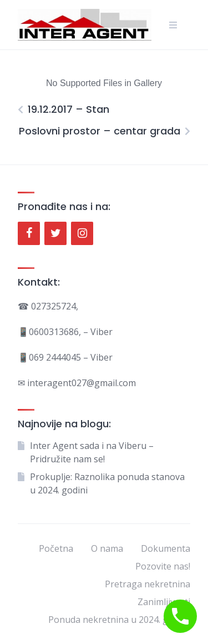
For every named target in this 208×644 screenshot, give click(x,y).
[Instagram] (82, 233)
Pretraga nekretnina (148, 584)
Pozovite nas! (163, 566)
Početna (56, 548)
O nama (107, 548)
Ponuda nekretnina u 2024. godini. (119, 620)
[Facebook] (29, 233)
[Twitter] (55, 233)
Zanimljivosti (164, 602)
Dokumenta (166, 548)
